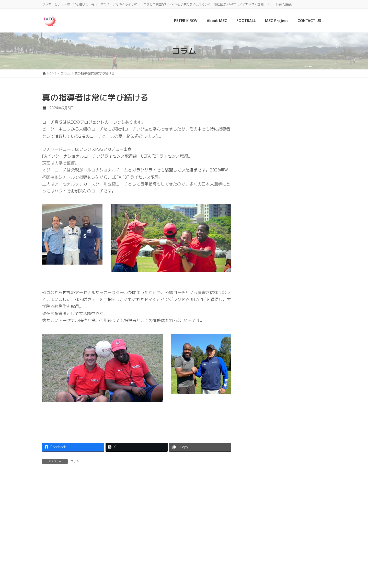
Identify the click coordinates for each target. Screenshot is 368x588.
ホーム (52, 544)
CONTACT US (160, 544)
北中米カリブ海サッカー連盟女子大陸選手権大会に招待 (299, 390)
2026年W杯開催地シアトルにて (298, 185)
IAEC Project (131, 544)
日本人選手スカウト (288, 330)
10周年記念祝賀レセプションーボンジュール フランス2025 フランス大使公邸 (297, 161)
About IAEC (104, 544)
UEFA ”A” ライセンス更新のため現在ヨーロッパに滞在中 (298, 246)
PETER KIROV (76, 544)
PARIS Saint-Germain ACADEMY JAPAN (290, 130)
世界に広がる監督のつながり (295, 359)
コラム (75, 461)
